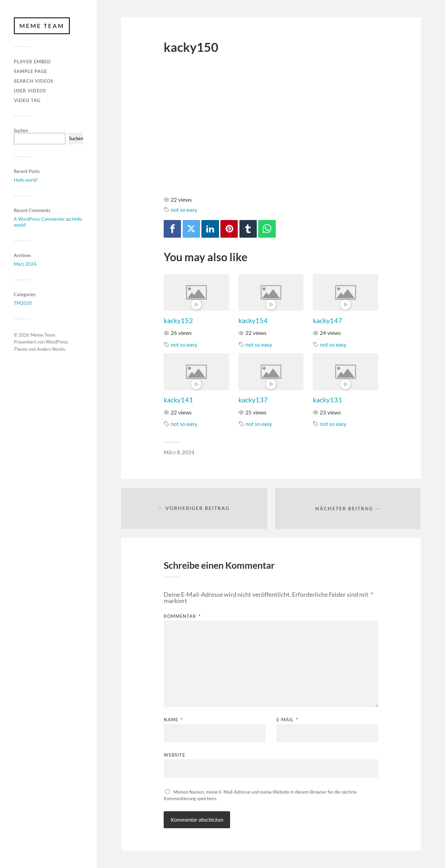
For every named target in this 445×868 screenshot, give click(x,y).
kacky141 (178, 400)
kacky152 (178, 320)
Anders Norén (51, 349)
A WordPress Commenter (39, 219)
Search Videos (34, 81)
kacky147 (328, 320)
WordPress (57, 342)
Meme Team (42, 26)
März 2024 (25, 264)
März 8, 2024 (179, 452)
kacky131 (328, 400)
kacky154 (253, 320)
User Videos (30, 91)
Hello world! (26, 180)
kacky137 (253, 400)
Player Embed (32, 62)
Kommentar (182, 616)
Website (174, 755)
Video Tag (27, 100)
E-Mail (287, 720)
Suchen (21, 130)
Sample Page (30, 71)
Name (173, 720)
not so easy (184, 209)
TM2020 (23, 303)
